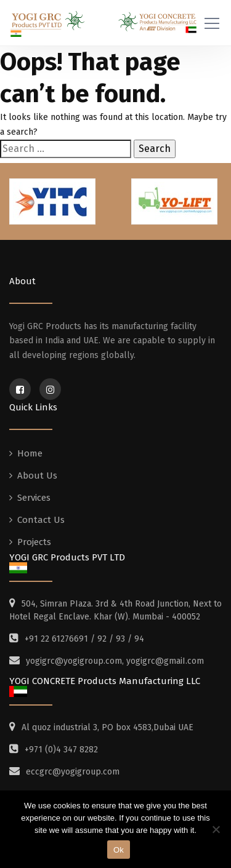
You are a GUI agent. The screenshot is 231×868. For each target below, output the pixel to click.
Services (34, 498)
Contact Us (41, 520)
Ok (119, 850)
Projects (34, 542)
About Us (37, 476)
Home (30, 453)
